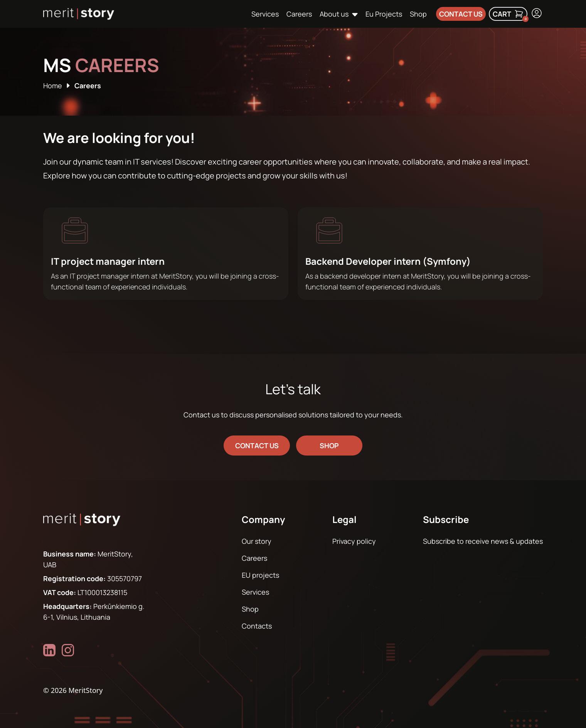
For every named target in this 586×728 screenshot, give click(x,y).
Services (265, 14)
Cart (510, 15)
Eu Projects (384, 14)
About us (334, 14)
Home (53, 86)
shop (329, 446)
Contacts (257, 626)
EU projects (260, 575)
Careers (299, 14)
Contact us (461, 14)
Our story (257, 541)
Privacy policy (354, 541)
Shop (418, 14)
